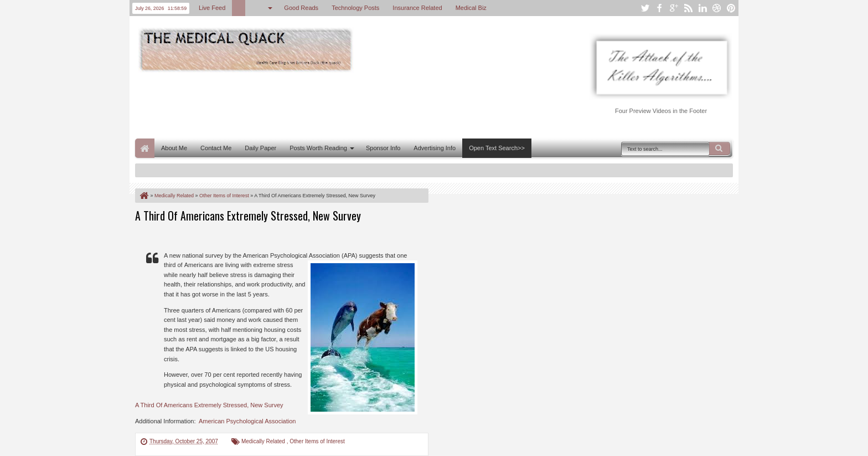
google (674, 8)
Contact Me (216, 148)
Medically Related (264, 441)
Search (720, 148)
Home (145, 148)
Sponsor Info (383, 148)
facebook (659, 8)
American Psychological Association (247, 421)
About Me (174, 148)
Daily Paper (260, 148)
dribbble (717, 8)
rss (688, 8)
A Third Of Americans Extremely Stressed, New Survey (248, 216)
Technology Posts (355, 8)
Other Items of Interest (317, 441)
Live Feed (212, 8)
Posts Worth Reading (318, 148)
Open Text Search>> (497, 148)
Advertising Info (435, 148)
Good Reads (301, 8)
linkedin (702, 8)
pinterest (731, 8)
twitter (645, 8)
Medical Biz (471, 8)
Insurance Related (417, 8)
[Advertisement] (337, 104)
